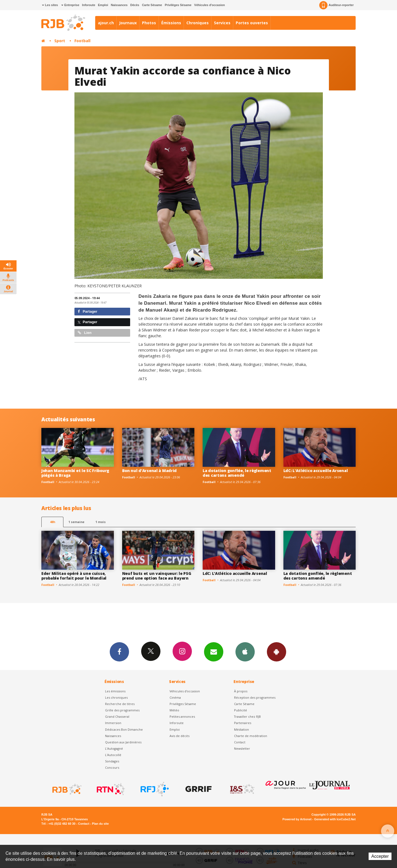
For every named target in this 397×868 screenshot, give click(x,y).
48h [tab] (53, 522)
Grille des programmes (122, 710)
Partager (88, 311)
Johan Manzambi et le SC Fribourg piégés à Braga (75, 473)
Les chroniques (116, 697)
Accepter (380, 856)
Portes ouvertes (252, 23)
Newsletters (214, 652)
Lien (85, 333)
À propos (241, 691)
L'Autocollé (113, 755)
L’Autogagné (114, 748)
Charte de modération (251, 736)
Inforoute (89, 5)
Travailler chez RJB (247, 716)
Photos (149, 23)
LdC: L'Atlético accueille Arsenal (316, 471)
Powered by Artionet (297, 819)
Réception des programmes (255, 697)
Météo (174, 710)
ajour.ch (106, 23)
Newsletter (242, 748)
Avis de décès (179, 736)
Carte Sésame (152, 5)
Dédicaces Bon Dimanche (124, 729)
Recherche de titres (120, 704)
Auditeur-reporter (336, 5)
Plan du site (100, 824)
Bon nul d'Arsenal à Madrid (150, 471)
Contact (240, 742)
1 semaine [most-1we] (76, 522)
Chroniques (198, 23)
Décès (135, 5)
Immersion (113, 723)
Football (82, 41)
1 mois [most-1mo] (100, 522)
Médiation (242, 729)
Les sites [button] (50, 5)
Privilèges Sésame (178, 5)
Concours (112, 767)
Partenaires (243, 723)
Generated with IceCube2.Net (335, 819)
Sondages (112, 761)
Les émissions (115, 691)
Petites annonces (182, 716)
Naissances (119, 5)
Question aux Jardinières (123, 742)
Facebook (119, 652)
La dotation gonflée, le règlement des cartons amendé (237, 473)
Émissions (171, 23)
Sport (60, 41)
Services (222, 23)
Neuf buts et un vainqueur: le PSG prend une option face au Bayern (157, 576)
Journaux (128, 23)
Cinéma (175, 697)
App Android (277, 652)
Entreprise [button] (70, 5)
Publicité (241, 710)
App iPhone (245, 652)
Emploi (103, 5)
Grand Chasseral (117, 716)
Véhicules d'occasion (209, 5)
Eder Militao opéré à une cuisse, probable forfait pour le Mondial (74, 576)
